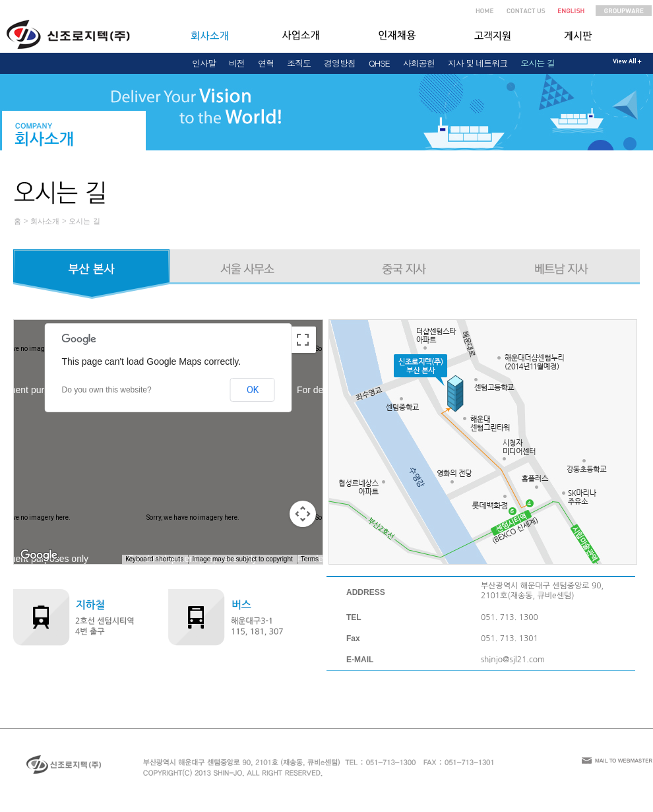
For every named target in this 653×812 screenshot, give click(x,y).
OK (253, 390)
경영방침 (340, 63)
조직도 (299, 63)
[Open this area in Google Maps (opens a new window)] (39, 555)
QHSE (379, 63)
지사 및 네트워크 (478, 63)
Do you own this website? (107, 390)
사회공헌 (419, 63)
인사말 (204, 63)
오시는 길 (537, 63)
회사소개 (45, 221)
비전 (237, 63)
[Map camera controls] (303, 514)
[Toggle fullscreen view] (303, 340)
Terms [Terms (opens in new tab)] (310, 559)
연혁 (266, 63)
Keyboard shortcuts (155, 559)
